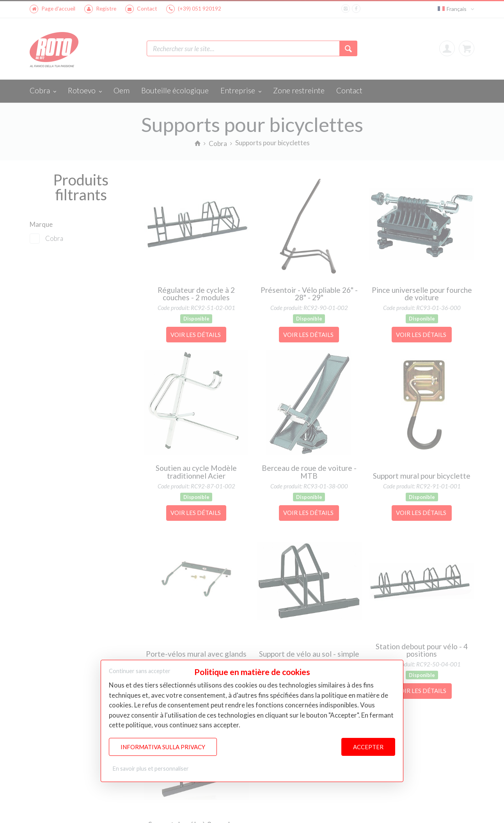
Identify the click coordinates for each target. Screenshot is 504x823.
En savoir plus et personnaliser (151, 769)
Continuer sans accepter (140, 671)
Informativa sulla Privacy (163, 747)
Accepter (368, 747)
